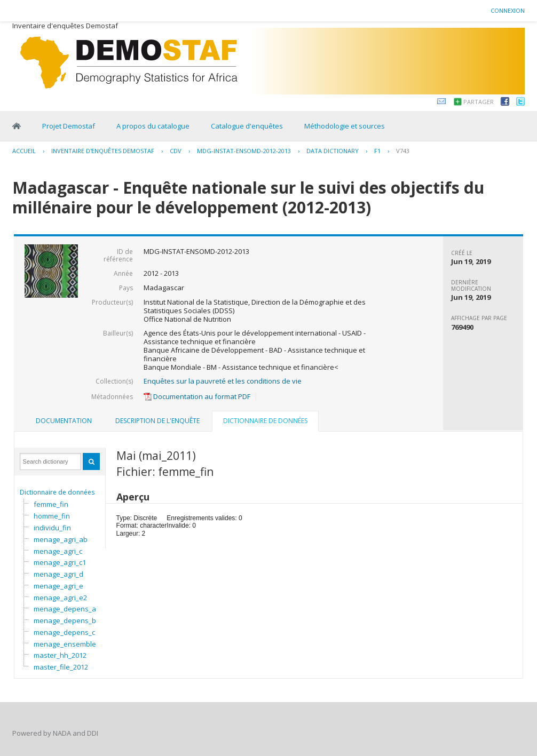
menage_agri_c (58, 551)
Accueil (24, 151)
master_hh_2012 (60, 655)
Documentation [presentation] (64, 421)
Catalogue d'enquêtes (247, 126)
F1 (377, 151)
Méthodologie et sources (345, 126)
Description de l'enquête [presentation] (157, 421)
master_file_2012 (61, 667)
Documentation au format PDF (197, 396)
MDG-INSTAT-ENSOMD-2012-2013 (244, 151)
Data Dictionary (333, 151)
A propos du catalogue (153, 126)
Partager (479, 102)
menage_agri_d (58, 574)
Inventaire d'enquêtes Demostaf (103, 151)
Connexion (508, 10)
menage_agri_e (58, 586)
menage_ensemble (65, 644)
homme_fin (52, 516)
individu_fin (52, 528)
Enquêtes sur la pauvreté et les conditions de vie (223, 381)
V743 (403, 151)
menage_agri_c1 (60, 562)
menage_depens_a (65, 609)
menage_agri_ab (61, 539)
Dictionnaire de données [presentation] (265, 421)
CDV (176, 151)
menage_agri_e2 (60, 598)
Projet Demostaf (69, 126)
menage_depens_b (65, 620)
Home (17, 126)
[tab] (64, 421)
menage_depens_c (64, 632)
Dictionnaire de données (57, 492)
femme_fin (51, 504)
